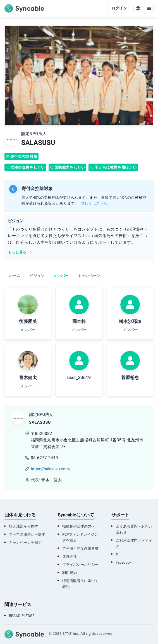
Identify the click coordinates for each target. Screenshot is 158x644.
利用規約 (70, 573)
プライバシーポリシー (80, 565)
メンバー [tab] (61, 276)
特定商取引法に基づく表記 (80, 584)
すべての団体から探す (27, 534)
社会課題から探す (23, 526)
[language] (138, 8)
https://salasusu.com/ (51, 469)
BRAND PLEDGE (22, 616)
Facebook (124, 562)
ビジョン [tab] (37, 276)
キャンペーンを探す (25, 543)
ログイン (119, 8)
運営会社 (70, 556)
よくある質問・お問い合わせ (134, 529)
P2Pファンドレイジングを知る (80, 537)
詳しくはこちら (94, 203)
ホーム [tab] (15, 276)
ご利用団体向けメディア (134, 543)
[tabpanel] (79, 342)
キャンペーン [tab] (89, 276)
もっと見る (21, 252)
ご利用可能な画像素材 (80, 548)
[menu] (149, 8)
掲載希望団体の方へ (79, 526)
